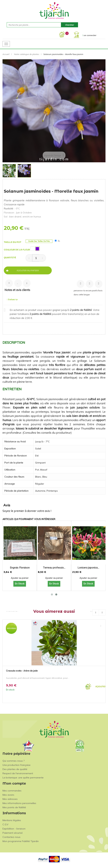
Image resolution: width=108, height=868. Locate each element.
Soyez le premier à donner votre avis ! (27, 511)
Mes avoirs (8, 795)
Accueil (6, 54)
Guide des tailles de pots (39, 241)
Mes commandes (12, 791)
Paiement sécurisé (13, 833)
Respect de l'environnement (18, 773)
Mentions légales (12, 820)
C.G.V (5, 824)
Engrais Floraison (20, 568)
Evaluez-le (12, 299)
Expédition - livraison (14, 829)
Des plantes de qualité (15, 769)
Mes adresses (10, 799)
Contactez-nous (11, 837)
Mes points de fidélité (14, 807)
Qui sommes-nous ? (13, 761)
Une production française (16, 765)
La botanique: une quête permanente (23, 778)
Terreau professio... (54, 568)
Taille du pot (13, 242)
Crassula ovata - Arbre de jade (22, 671)
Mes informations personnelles (19, 803)
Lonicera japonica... (88, 568)
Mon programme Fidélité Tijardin (21, 841)
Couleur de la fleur (17, 250)
